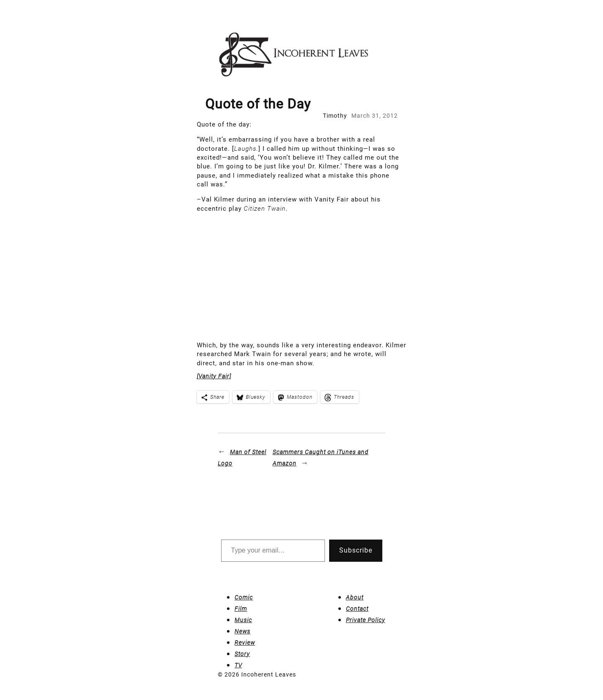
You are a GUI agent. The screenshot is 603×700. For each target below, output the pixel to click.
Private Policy (366, 620)
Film (241, 609)
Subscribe (356, 550)
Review (245, 643)
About (355, 597)
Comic (244, 597)
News (242, 631)
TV (238, 665)
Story (242, 654)
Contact (357, 609)
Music (243, 620)
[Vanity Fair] (214, 376)
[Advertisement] (301, 278)
